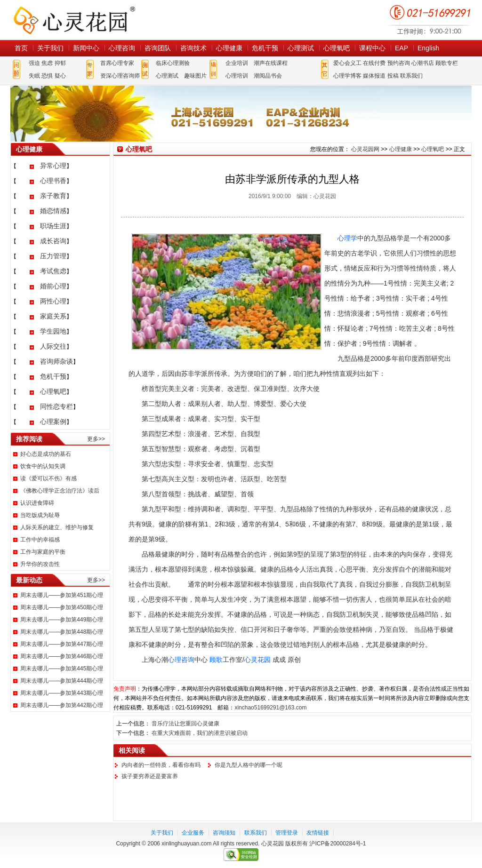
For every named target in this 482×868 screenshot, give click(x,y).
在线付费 (374, 63)
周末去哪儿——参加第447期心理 (62, 644)
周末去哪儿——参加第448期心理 (62, 632)
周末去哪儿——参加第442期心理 (62, 705)
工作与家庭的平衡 (43, 552)
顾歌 (216, 660)
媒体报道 (374, 76)
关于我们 (50, 48)
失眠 (34, 76)
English (428, 48)
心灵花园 (257, 660)
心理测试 (301, 48)
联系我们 (411, 76)
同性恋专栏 (56, 406)
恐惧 (47, 76)
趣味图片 (195, 76)
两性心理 (53, 301)
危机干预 (265, 48)
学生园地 (53, 331)
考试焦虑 (53, 271)
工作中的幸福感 (40, 540)
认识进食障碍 (37, 503)
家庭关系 (53, 316)
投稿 (393, 76)
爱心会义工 (347, 63)
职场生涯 (53, 226)
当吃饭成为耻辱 (40, 515)
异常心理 (53, 166)
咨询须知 (224, 833)
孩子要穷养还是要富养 (150, 776)
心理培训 (237, 76)
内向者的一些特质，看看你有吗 (161, 765)
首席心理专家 (117, 63)
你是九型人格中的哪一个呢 (249, 765)
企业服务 (193, 833)
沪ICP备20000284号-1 (337, 844)
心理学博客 (347, 76)
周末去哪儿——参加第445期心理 (62, 669)
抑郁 (60, 63)
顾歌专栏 (447, 63)
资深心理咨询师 (120, 76)
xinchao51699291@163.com (270, 708)
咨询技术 (193, 48)
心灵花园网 (74, 20)
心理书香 (53, 181)
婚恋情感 (53, 211)
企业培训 (237, 63)
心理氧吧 (337, 48)
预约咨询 (399, 63)
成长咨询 (53, 241)
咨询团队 (158, 48)
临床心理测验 (173, 63)
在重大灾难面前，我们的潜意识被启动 (200, 733)
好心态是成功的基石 (46, 454)
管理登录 (287, 833)
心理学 (347, 238)
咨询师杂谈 (56, 361)
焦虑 (47, 63)
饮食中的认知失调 (43, 466)
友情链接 (318, 833)
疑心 (60, 76)
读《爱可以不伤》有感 (48, 478)
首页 (21, 48)
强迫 (34, 63)
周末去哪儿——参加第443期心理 (62, 693)
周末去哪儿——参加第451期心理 (62, 595)
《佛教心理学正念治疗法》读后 (60, 491)
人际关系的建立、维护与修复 (57, 527)
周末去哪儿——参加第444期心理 (62, 681)
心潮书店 (423, 63)
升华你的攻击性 (40, 564)
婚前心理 (53, 286)
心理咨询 (122, 48)
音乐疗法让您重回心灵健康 (185, 724)
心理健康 (229, 48)
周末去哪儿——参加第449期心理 (62, 620)
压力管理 (53, 256)
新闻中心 (86, 48)
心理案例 (53, 422)
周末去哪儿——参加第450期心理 (62, 607)
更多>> (96, 439)
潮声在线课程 (271, 63)
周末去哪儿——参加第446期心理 (62, 656)
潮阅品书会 (268, 76)
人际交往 (53, 346)
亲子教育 (53, 196)
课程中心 (372, 48)
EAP (402, 48)
